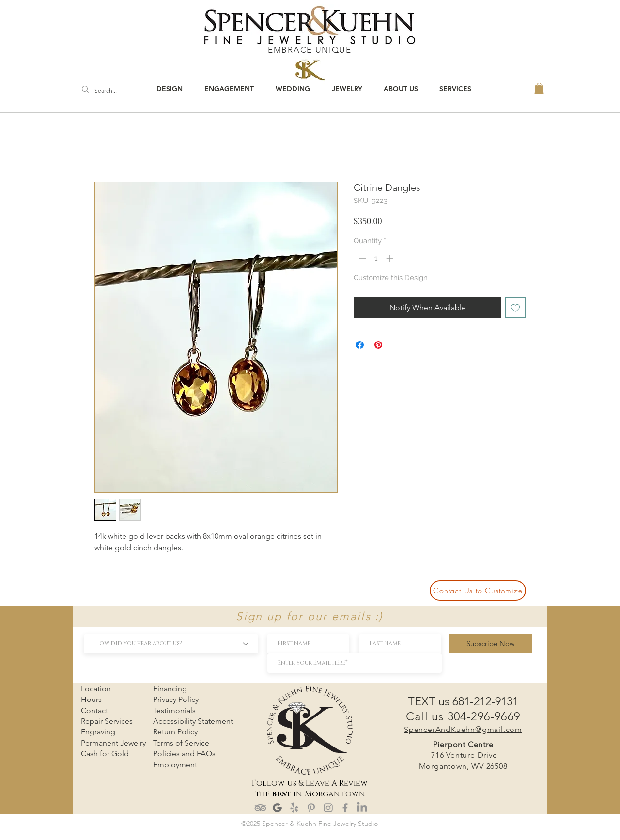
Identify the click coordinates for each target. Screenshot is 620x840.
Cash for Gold (105, 754)
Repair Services (107, 721)
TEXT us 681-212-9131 (463, 701)
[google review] (277, 808)
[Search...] (108, 91)
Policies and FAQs (184, 754)
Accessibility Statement (193, 721)
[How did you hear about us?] (171, 644)
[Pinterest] (311, 808)
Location (96, 689)
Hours (91, 699)
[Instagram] (328, 808)
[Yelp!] (294, 808)
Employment (175, 765)
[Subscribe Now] (491, 644)
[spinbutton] (376, 258)
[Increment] (391, 258)
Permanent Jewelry (113, 743)
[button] (539, 89)
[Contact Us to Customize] (478, 591)
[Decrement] (362, 258)
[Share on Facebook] (360, 345)
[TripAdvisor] (260, 808)
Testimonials (174, 710)
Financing (170, 689)
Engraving (98, 732)
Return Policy (175, 732)
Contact (94, 710)
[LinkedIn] (362, 808)
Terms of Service (181, 743)
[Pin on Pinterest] (378, 345)
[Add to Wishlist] (515, 308)
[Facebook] (345, 808)
